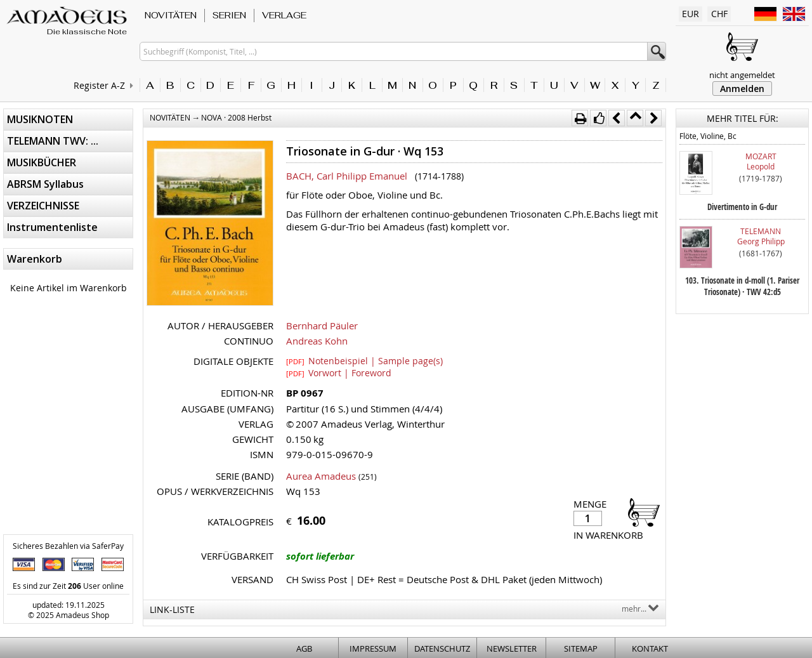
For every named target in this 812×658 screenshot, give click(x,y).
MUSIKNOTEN (40, 119)
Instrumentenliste (52, 227)
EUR (691, 14)
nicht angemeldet (742, 75)
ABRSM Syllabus (45, 184)
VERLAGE (284, 15)
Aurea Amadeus (321, 476)
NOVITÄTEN (171, 15)
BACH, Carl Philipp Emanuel (347, 176)
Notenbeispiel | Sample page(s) (364, 360)
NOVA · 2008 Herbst (236, 117)
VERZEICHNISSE (43, 206)
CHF (719, 14)
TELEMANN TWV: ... (53, 141)
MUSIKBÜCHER (42, 162)
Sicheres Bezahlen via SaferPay (68, 546)
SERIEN (229, 15)
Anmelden (742, 89)
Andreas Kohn (317, 341)
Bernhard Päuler (322, 326)
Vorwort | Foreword (339, 372)
